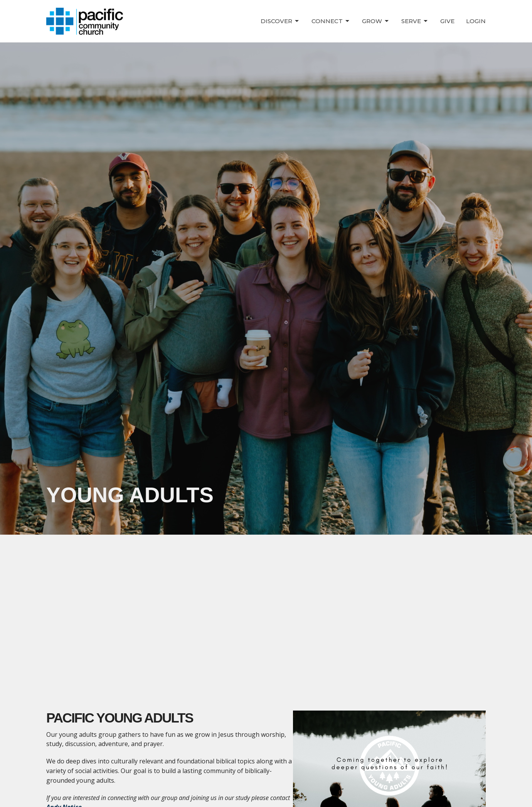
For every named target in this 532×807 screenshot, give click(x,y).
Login (476, 21)
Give (447, 21)
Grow (376, 21)
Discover (280, 21)
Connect (331, 21)
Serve (415, 21)
